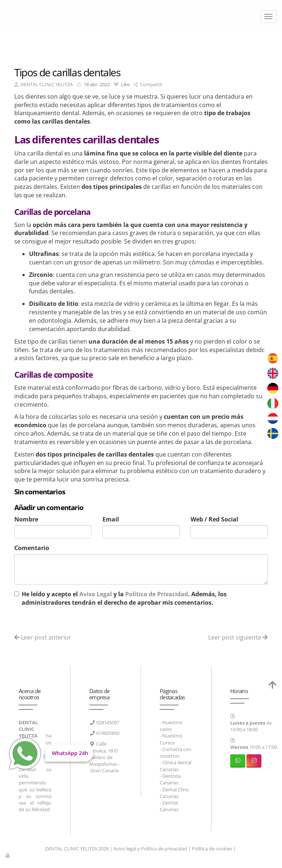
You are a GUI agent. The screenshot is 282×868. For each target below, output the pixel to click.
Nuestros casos (171, 726)
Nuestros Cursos (171, 739)
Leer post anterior (43, 637)
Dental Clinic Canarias (174, 793)
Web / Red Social (214, 519)
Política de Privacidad (157, 594)
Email (111, 519)
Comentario (32, 548)
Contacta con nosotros (176, 752)
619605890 (108, 733)
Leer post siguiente (238, 637)
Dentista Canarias (170, 779)
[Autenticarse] (8, 855)
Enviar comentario (45, 621)
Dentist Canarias (169, 806)
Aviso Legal (96, 594)
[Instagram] (254, 761)
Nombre (26, 519)
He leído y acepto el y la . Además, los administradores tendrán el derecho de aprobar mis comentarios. (124, 598)
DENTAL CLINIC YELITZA (47, 84)
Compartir (148, 84)
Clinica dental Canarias (176, 766)
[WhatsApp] (238, 761)
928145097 (108, 722)
